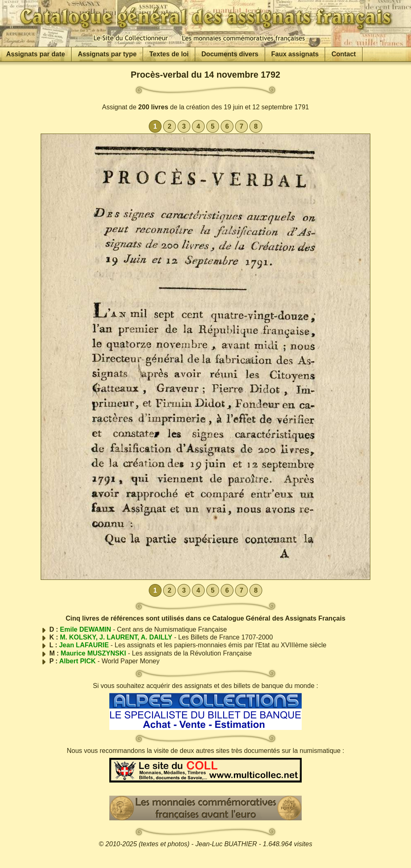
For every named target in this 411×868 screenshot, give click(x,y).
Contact (344, 54)
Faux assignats (295, 54)
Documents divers (230, 54)
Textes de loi (169, 54)
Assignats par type (107, 54)
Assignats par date (36, 54)
